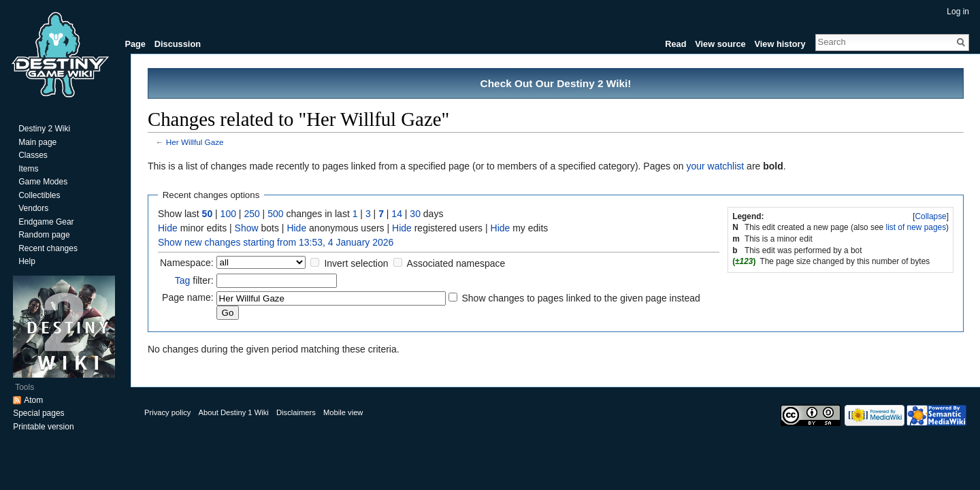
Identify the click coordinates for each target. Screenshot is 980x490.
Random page (44, 235)
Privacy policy (167, 412)
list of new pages (916, 227)
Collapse (930, 216)
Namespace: (187, 263)
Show (247, 228)
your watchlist (715, 166)
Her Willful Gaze (195, 142)
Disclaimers (296, 412)
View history (780, 44)
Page (135, 44)
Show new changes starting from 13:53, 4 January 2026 (276, 242)
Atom (33, 400)
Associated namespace (456, 263)
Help (27, 261)
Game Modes (43, 182)
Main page (37, 142)
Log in (958, 12)
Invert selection (356, 263)
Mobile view (343, 412)
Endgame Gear (46, 222)
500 (275, 214)
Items (28, 169)
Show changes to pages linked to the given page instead (581, 298)
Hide (168, 228)
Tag (183, 280)
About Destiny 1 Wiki (234, 412)
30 (415, 214)
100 (228, 214)
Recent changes (48, 248)
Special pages (38, 413)
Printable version (43, 427)
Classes (33, 155)
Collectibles (39, 195)
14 (397, 214)
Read (675, 44)
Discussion (178, 44)
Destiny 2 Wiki (44, 129)
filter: (194, 280)
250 (251, 214)
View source (720, 44)
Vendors (33, 208)
